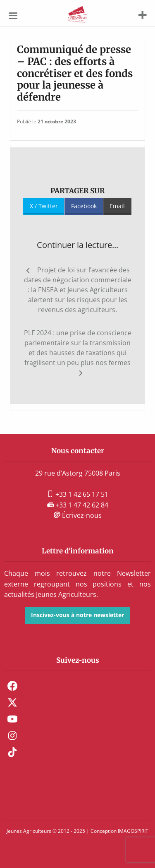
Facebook (84, 206)
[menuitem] (77, 686)
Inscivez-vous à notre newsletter (77, 615)
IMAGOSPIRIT (133, 831)
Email (117, 206)
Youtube (12, 719)
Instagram (12, 736)
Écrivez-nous (78, 515)
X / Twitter (44, 206)
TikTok (12, 752)
